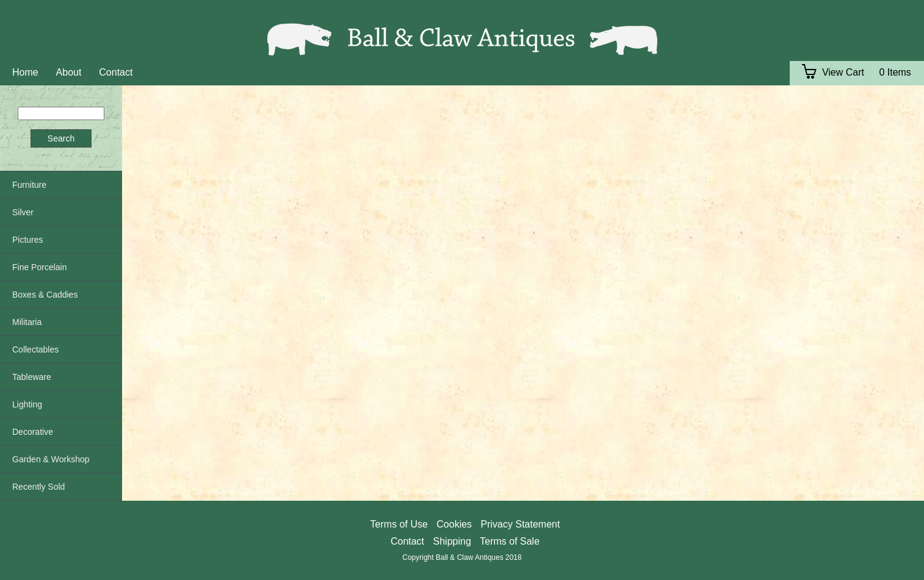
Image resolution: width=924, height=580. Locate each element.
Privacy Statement (521, 524)
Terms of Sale (510, 541)
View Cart (833, 72)
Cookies (454, 524)
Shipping (452, 541)
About (69, 72)
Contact (116, 72)
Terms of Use (399, 524)
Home (25, 72)
